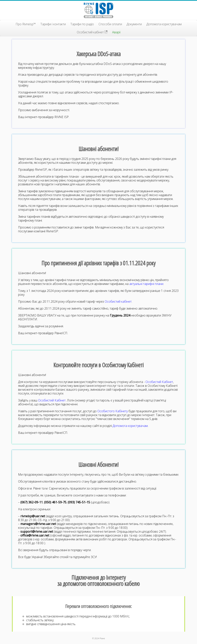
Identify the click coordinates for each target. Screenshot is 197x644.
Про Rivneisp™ (26, 24)
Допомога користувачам (164, 24)
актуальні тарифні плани (146, 284)
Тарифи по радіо (82, 24)
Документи (134, 24)
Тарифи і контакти (53, 24)
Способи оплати (110, 24)
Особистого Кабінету (113, 411)
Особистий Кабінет (159, 382)
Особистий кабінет (92, 32)
